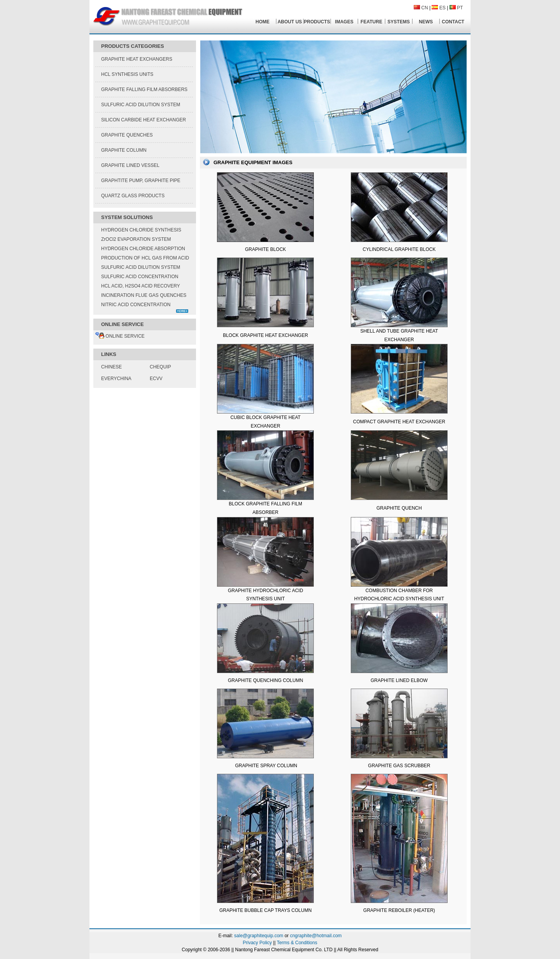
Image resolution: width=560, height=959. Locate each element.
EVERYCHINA (116, 379)
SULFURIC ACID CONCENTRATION (140, 277)
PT (460, 8)
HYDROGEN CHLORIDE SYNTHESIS (141, 230)
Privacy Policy (257, 943)
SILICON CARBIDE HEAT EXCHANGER (143, 120)
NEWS (426, 22)
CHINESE (111, 367)
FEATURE (371, 22)
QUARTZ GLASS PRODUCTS (133, 196)
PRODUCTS (317, 22)
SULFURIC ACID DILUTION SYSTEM (141, 105)
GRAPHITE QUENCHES (127, 135)
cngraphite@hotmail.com (316, 936)
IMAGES (344, 22)
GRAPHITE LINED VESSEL (130, 165)
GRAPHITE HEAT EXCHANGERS (137, 59)
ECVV (156, 379)
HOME (262, 22)
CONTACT (453, 22)
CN (424, 8)
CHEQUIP (160, 367)
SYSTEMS (398, 22)
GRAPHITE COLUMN (124, 150)
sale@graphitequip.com (259, 936)
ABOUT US (290, 22)
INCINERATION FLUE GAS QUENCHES (144, 295)
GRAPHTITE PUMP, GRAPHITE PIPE (141, 181)
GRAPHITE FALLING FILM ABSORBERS (144, 89)
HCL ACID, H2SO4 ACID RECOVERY (141, 286)
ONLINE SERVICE (120, 336)
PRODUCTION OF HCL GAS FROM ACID (145, 258)
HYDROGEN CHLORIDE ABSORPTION (143, 249)
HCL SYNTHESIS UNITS (127, 74)
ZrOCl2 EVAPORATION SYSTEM (136, 239)
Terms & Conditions (297, 943)
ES (443, 8)
